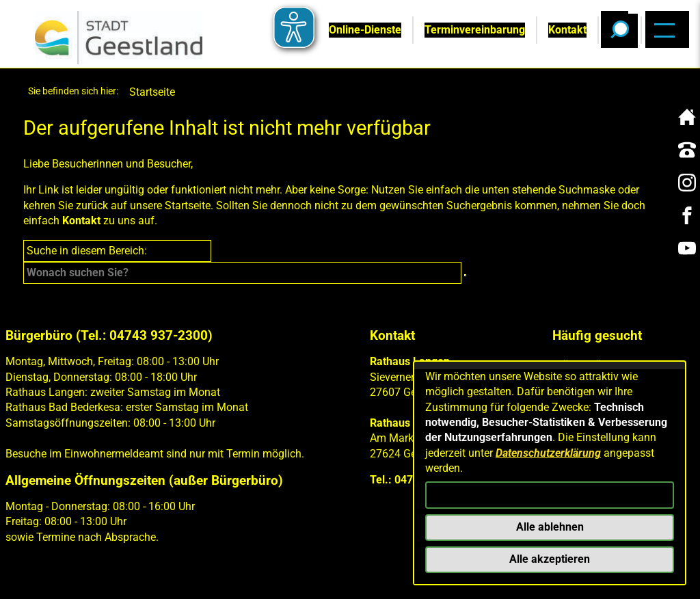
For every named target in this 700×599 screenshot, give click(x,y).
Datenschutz (184, 580)
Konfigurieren (550, 495)
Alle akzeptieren (550, 559)
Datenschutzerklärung (548, 453)
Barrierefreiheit (282, 580)
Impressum (103, 580)
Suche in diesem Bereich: (87, 251)
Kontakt (81, 221)
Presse (361, 580)
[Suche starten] (465, 275)
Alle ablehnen (550, 527)
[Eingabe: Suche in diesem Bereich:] (243, 273)
